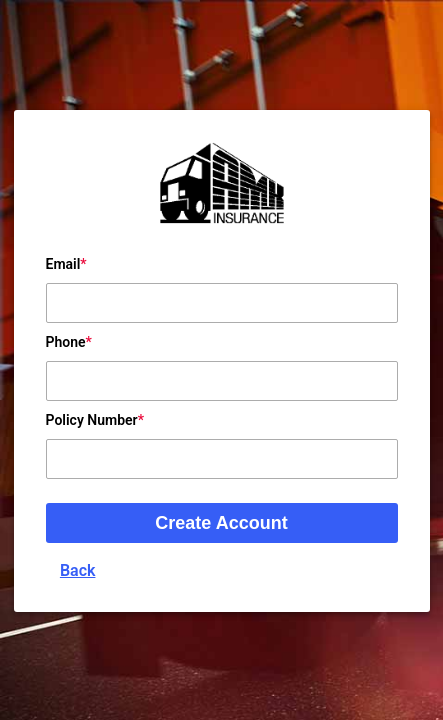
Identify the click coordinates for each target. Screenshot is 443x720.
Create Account (221, 523)
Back (78, 570)
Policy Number (92, 420)
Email (63, 264)
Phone (66, 342)
